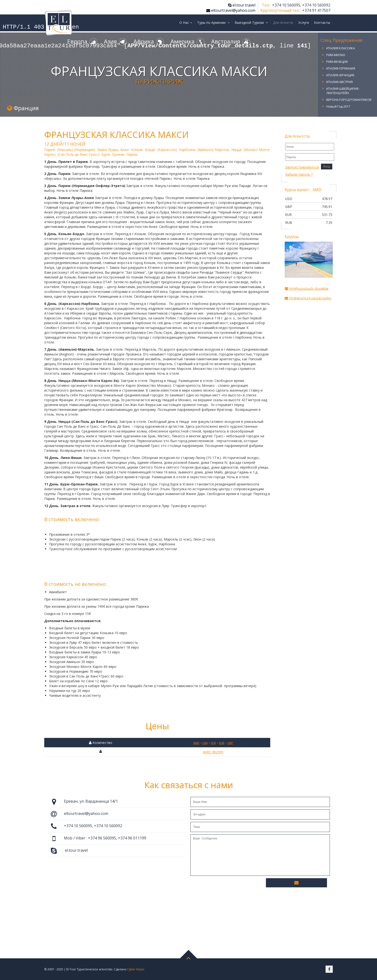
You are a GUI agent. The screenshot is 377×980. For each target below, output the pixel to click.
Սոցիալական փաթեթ (306, 288)
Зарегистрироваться (302, 167)
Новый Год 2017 (338, 106)
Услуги (304, 23)
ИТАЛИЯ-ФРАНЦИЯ (340, 75)
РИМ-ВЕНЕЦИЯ (337, 62)
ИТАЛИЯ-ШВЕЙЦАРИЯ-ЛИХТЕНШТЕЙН (343, 91)
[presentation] (227, 886)
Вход (327, 167)
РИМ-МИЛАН (336, 55)
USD (205, 743)
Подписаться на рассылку (308, 298)
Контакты (322, 23)
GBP (230, 743)
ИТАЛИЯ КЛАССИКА (341, 48)
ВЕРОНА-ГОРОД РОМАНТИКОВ (349, 100)
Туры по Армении (213, 23)
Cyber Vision (136, 969)
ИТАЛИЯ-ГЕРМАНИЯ (341, 68)
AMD (196, 743)
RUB (222, 743)
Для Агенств (283, 23)
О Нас (186, 23)
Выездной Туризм (251, 23)
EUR (213, 743)
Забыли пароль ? (299, 174)
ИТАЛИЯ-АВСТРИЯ (339, 82)
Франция (23, 108)
